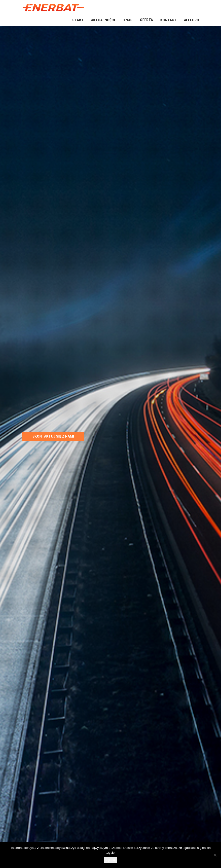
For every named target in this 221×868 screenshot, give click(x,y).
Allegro (192, 20)
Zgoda (110, 860)
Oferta (146, 20)
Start (78, 20)
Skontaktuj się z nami (53, 436)
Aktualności (103, 20)
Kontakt (168, 20)
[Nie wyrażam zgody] (215, 855)
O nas (127, 20)
